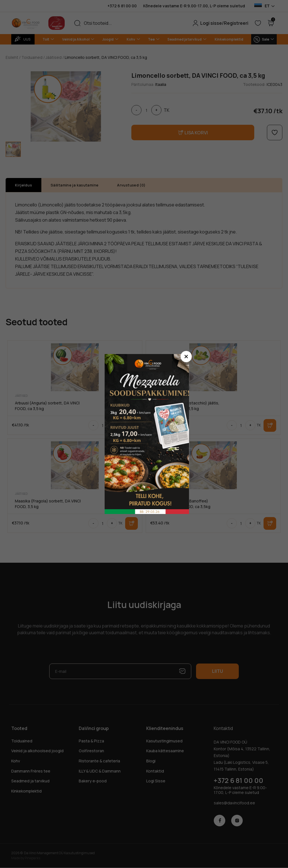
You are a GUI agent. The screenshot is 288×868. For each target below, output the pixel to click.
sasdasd (150, 434)
